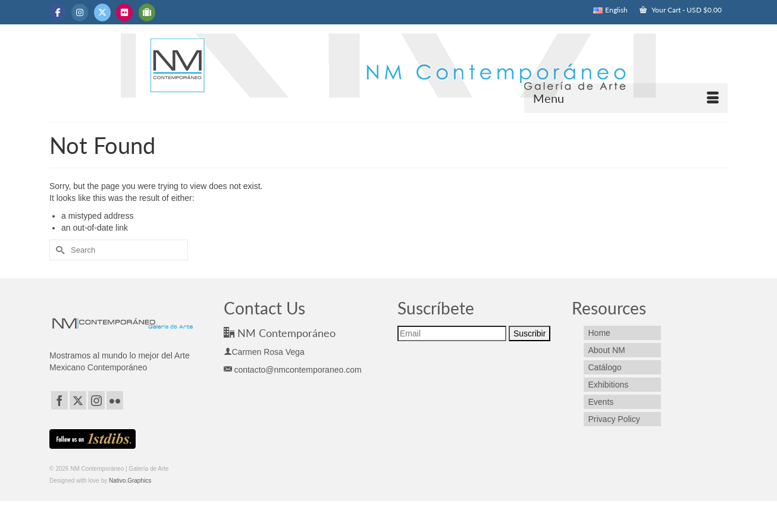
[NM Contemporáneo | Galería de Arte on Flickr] (124, 12)
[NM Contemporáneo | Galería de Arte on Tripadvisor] (147, 12)
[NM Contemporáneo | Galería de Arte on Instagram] (80, 12)
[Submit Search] (58, 250)
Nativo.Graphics (130, 481)
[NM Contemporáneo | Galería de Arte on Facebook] (58, 12)
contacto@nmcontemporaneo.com (293, 370)
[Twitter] (78, 400)
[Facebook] (59, 400)
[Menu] (626, 98)
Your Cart (681, 10)
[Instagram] (96, 400)
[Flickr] (115, 400)
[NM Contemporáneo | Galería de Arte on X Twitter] (102, 12)
